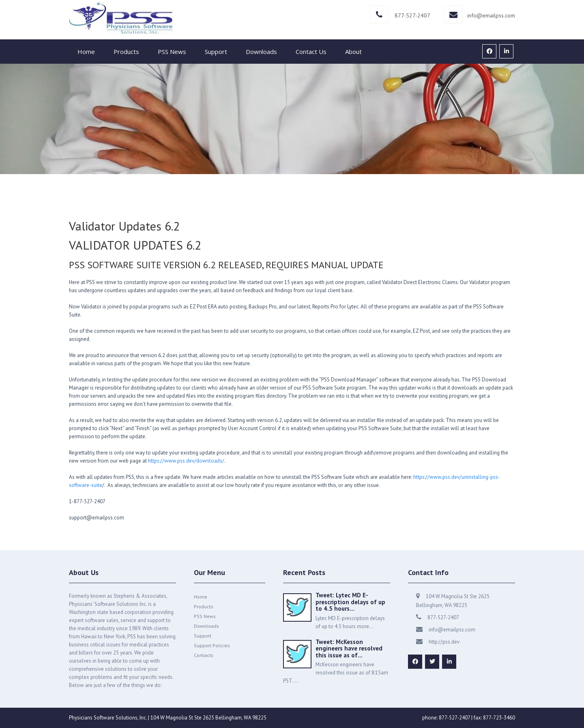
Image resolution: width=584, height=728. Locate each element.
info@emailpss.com (491, 15)
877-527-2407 (412, 15)
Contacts (204, 655)
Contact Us (311, 52)
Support (216, 52)
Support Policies (212, 645)
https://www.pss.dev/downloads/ (186, 461)
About (353, 52)
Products (126, 52)
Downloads (261, 52)
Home (86, 52)
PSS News (172, 52)
